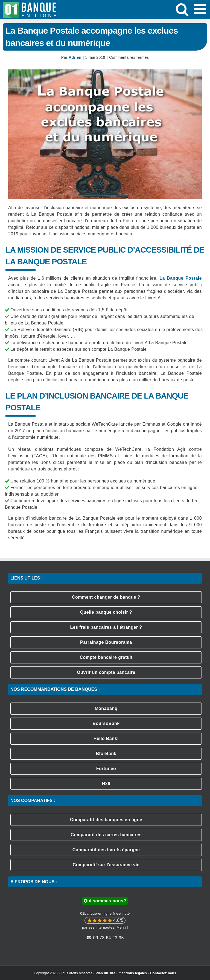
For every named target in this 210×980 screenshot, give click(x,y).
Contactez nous (163, 973)
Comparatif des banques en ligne (106, 820)
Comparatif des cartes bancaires (106, 835)
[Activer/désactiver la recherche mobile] (182, 9)
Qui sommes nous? (105, 901)
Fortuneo (106, 769)
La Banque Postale (181, 278)
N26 (106, 784)
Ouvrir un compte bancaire (106, 672)
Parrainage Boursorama (106, 642)
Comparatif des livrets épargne (106, 850)
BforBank (106, 754)
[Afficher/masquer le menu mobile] (201, 9)
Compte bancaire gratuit (106, 657)
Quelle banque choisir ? (106, 612)
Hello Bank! (106, 738)
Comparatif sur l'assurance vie (106, 865)
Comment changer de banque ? (106, 597)
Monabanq (106, 708)
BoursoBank (106, 723)
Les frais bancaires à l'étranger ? (106, 627)
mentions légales (133, 973)
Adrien (75, 57)
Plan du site (106, 973)
